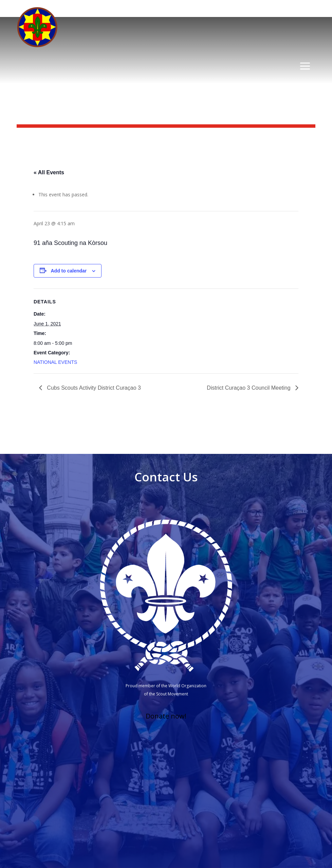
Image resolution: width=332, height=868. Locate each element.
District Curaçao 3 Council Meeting (249, 388)
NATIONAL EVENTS (55, 362)
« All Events (49, 172)
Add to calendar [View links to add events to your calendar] (69, 271)
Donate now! (166, 716)
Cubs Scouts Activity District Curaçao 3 (93, 388)
